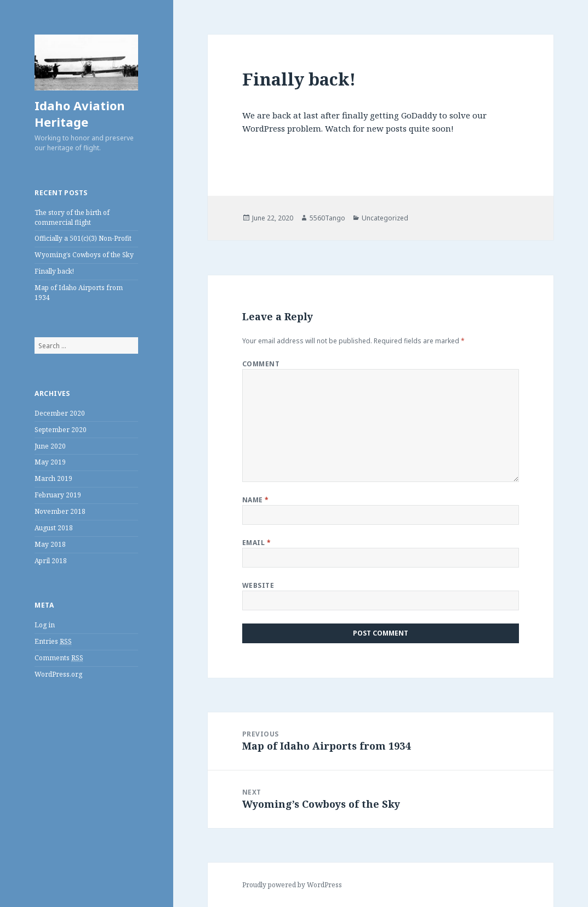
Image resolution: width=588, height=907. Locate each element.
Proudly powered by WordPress (292, 885)
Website (258, 585)
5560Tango (327, 218)
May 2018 (50, 544)
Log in (45, 625)
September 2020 (61, 430)
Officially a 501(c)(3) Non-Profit (83, 238)
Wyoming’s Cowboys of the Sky (84, 255)
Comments (59, 658)
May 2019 (50, 462)
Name (256, 500)
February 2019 (58, 495)
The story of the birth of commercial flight (72, 217)
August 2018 (54, 528)
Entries (53, 642)
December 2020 (60, 413)
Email (256, 543)
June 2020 (50, 446)
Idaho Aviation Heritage (80, 114)
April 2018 (51, 561)
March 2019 (53, 478)
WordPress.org (58, 674)
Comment (261, 364)
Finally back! (54, 271)
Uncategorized (385, 218)
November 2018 (60, 511)
